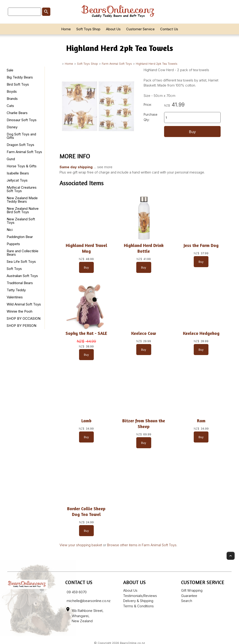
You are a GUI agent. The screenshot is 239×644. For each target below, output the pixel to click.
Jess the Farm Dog (201, 245)
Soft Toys (14, 269)
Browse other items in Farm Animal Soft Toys (142, 545)
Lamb (86, 421)
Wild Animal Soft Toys (24, 304)
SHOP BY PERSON (21, 326)
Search (187, 601)
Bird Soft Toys (18, 84)
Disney (12, 127)
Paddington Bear (20, 237)
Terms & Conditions (138, 606)
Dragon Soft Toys (20, 145)
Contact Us (169, 29)
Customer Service (140, 29)
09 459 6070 (77, 592)
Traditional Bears (20, 283)
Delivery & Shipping (138, 601)
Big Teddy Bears (20, 77)
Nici (10, 230)
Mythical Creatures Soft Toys (22, 189)
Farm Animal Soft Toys (117, 64)
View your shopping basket (81, 545)
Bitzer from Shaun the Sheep (144, 424)
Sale (10, 70)
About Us (113, 29)
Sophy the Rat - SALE (86, 333)
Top (231, 556)
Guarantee (189, 596)
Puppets (13, 244)
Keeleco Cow (144, 333)
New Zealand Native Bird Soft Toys (23, 210)
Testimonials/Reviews (140, 596)
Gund (11, 159)
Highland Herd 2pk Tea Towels (157, 64)
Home (66, 29)
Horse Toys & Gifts (22, 166)
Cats (10, 106)
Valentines (15, 297)
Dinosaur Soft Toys (22, 120)
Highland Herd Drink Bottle (144, 248)
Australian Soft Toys (22, 276)
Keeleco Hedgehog (201, 333)
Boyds (12, 91)
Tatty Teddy (16, 290)
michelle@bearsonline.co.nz (89, 601)
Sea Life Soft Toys (21, 262)
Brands (12, 99)
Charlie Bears (17, 113)
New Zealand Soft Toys (21, 221)
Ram (201, 421)
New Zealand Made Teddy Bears (22, 200)
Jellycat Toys (17, 180)
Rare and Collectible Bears (23, 253)
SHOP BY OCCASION (24, 318)
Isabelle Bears (18, 173)
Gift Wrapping (192, 590)
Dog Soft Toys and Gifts (21, 136)
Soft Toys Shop (88, 29)
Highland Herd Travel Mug (86, 248)
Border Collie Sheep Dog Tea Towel (86, 511)
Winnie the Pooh (20, 311)
